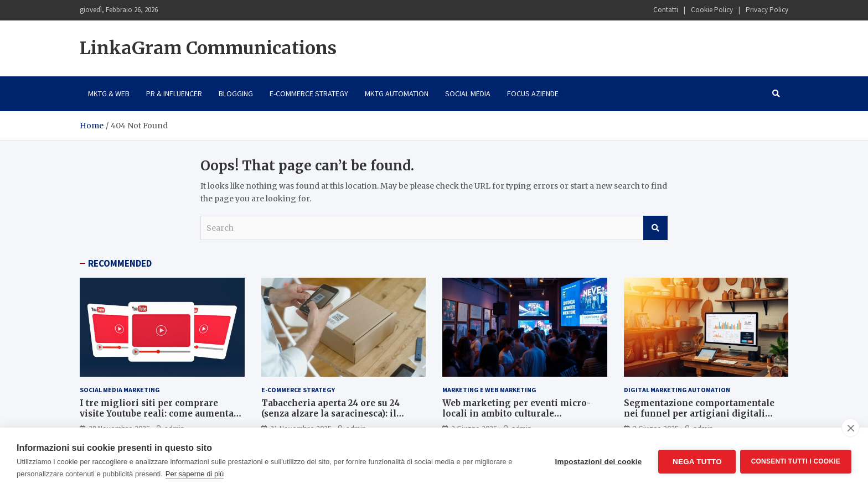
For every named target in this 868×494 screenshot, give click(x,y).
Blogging (236, 93)
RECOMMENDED (120, 263)
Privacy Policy (767, 10)
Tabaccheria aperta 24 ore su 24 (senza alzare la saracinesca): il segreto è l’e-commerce (330, 414)
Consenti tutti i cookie (796, 461)
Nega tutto (696, 461)
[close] (851, 428)
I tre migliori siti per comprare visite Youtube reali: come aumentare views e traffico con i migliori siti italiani (161, 419)
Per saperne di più (195, 474)
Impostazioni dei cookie (597, 461)
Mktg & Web (109, 93)
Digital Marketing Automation (677, 390)
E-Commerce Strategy (309, 93)
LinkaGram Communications (208, 48)
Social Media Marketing (120, 390)
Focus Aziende (533, 93)
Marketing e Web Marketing (489, 390)
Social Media (468, 93)
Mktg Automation (397, 93)
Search (655, 228)
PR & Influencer (174, 93)
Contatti (666, 10)
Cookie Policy (712, 10)
